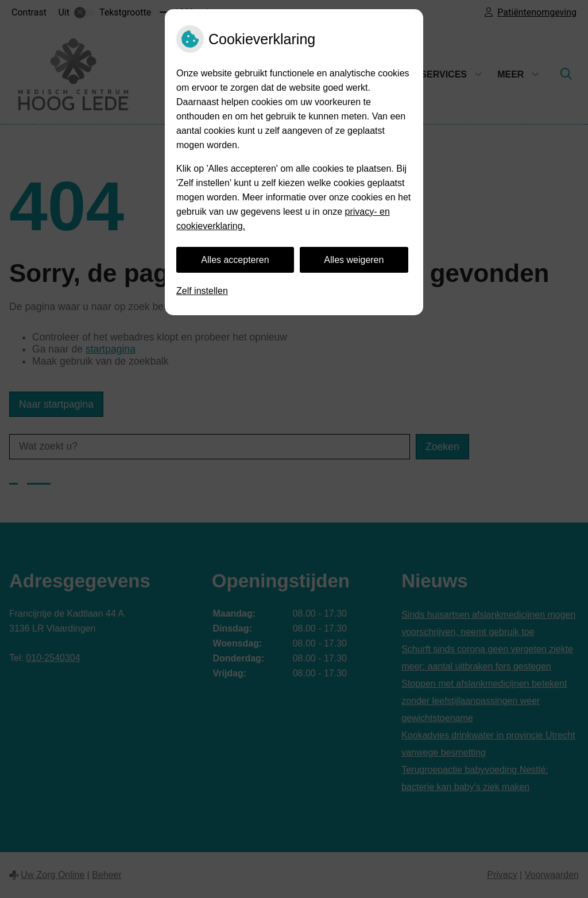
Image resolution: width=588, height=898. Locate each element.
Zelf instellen (202, 291)
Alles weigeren (354, 260)
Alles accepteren (235, 260)
